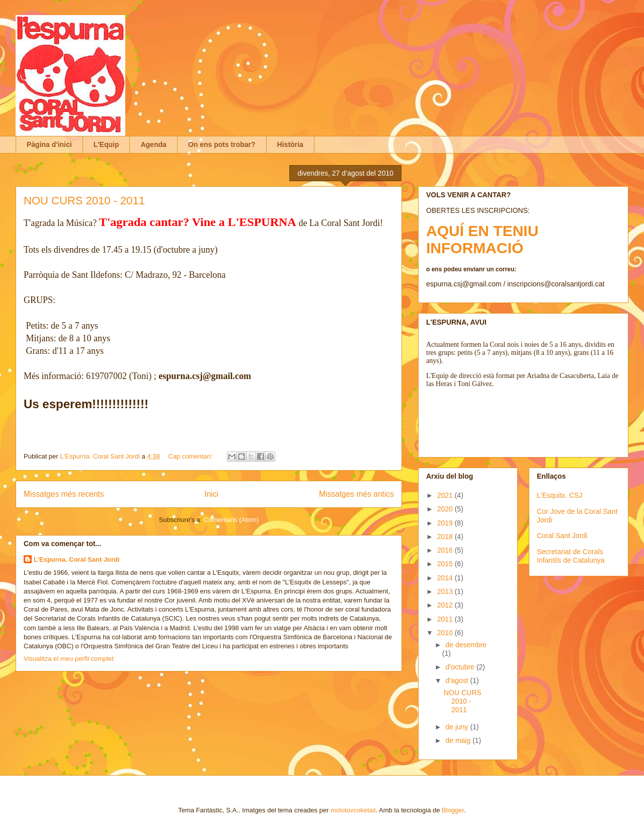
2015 (446, 564)
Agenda (153, 144)
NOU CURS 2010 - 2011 (84, 201)
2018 (446, 537)
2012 (446, 605)
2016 (446, 550)
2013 (446, 591)
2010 (446, 633)
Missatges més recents (64, 494)
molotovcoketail (353, 810)
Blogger (453, 810)
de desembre (466, 645)
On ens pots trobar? (222, 144)
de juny (458, 727)
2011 (446, 619)
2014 (446, 578)
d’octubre (461, 667)
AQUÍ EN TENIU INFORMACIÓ (482, 239)
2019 (446, 523)
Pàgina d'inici (49, 144)
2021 (446, 495)
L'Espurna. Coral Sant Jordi (77, 559)
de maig (459, 740)
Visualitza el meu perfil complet (69, 659)
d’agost (458, 681)
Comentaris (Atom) (231, 520)
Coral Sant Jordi (562, 536)
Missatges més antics (356, 494)
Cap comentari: (191, 456)
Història (290, 144)
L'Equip (106, 144)
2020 (446, 509)
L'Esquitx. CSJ (560, 495)
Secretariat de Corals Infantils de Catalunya (571, 556)
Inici (211, 494)
